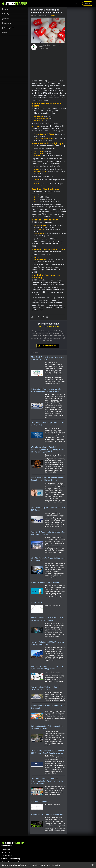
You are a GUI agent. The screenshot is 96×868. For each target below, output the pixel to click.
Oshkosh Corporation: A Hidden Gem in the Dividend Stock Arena (47, 727)
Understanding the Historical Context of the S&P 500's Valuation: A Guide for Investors (47, 752)
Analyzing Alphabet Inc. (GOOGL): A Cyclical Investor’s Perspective (48, 643)
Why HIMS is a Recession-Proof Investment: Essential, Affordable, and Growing (48, 479)
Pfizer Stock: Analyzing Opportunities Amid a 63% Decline (48, 509)
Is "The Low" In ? (37, 602)
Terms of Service (7, 855)
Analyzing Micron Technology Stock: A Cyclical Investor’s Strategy (45, 688)
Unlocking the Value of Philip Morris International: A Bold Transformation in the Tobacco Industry (47, 781)
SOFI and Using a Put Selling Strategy (45, 582)
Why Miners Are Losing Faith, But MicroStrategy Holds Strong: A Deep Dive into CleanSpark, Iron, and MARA (48, 449)
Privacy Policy (6, 852)
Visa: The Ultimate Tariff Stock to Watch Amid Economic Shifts (48, 559)
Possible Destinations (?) (41, 802)
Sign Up (88, 4)
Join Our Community (48, 346)
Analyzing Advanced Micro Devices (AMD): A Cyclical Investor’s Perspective (48, 619)
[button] (14, 9)
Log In (77, 4)
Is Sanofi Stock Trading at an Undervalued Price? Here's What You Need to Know (47, 390)
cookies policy (54, 865)
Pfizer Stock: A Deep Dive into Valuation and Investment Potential (48, 358)
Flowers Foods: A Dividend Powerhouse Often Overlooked (48, 707)
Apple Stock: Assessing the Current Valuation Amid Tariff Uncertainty (48, 533)
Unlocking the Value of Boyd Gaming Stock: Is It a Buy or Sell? (48, 424)
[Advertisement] (48, 64)
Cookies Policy (7, 849)
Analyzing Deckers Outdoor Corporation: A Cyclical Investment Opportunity (47, 668)
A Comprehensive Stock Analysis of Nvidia (47, 814)
